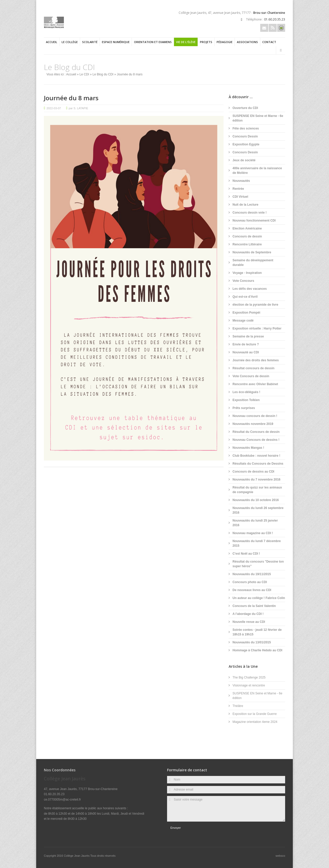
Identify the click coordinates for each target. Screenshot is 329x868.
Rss (273, 28)
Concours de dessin (247, 236)
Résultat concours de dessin (253, 368)
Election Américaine (247, 228)
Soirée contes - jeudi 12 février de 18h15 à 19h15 (257, 632)
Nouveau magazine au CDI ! (253, 533)
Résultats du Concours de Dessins (258, 464)
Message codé (243, 321)
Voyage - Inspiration (247, 273)
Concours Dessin (245, 136)
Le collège (70, 42)
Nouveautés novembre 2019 (253, 424)
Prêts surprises (244, 408)
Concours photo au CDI (250, 582)
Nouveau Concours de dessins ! (256, 440)
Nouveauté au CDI (246, 352)
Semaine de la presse (248, 336)
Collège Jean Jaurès (77, 856)
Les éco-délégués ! (246, 392)
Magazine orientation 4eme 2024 (255, 722)
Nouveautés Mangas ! (248, 448)
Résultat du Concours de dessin (256, 432)
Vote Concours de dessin (251, 376)
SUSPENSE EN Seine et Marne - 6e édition (258, 118)
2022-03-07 (54, 108)
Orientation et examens (153, 42)
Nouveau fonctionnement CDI (254, 221)
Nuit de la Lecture (245, 205)
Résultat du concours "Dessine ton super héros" (258, 564)
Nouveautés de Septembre (252, 252)
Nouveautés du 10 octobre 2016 (256, 500)
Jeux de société (244, 160)
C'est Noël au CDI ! (246, 554)
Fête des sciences (246, 128)
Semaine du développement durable (253, 263)
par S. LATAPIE (79, 108)
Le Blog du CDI (103, 74)
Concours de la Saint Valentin (254, 606)
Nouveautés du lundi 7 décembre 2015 (257, 543)
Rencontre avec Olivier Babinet (255, 384)
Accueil (52, 42)
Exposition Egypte (246, 144)
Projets (206, 42)
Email (264, 28)
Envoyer (176, 828)
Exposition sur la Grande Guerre (255, 714)
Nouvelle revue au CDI (249, 622)
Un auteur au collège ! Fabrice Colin (259, 598)
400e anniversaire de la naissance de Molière (257, 171)
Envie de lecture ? (246, 344)
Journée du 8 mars (71, 98)
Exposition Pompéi (246, 313)
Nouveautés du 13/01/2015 (252, 642)
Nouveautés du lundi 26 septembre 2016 (258, 510)
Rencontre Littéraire (247, 244)
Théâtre (238, 706)
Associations (247, 42)
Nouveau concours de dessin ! (255, 416)
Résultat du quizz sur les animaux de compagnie (257, 490)
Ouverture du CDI (245, 108)
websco (280, 856)
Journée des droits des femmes (256, 360)
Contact (269, 42)
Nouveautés (241, 181)
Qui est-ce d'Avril (245, 297)
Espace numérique (116, 42)
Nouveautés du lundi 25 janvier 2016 (255, 523)
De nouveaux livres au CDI (252, 590)
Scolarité (90, 42)
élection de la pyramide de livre (255, 305)
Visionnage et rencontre (249, 685)
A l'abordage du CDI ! (248, 614)
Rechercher (281, 51)
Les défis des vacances (250, 289)
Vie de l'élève (186, 42)
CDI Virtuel (240, 197)
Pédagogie (225, 42)
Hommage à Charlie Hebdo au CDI (257, 650)
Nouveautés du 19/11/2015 (252, 574)
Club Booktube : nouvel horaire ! (256, 456)
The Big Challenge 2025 (249, 677)
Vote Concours (243, 281)
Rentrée (238, 189)
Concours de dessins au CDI (253, 472)
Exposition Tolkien (246, 400)
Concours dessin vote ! (250, 213)
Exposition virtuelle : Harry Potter (257, 328)
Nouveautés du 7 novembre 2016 (257, 480)
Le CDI (84, 74)
